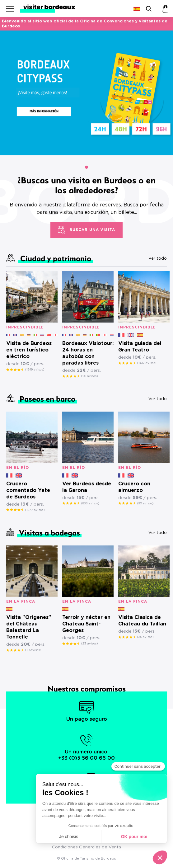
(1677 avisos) (35, 510)
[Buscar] (148, 9)
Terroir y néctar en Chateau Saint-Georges (86, 624)
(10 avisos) (33, 650)
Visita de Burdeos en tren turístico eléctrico (29, 350)
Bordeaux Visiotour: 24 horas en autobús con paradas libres (88, 353)
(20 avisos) (89, 376)
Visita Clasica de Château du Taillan (142, 621)
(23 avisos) (89, 644)
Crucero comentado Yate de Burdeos (28, 490)
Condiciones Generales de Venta (86, 847)
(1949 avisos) (35, 370)
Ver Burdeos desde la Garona (87, 487)
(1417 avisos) (147, 363)
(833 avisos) (90, 503)
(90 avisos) (145, 503)
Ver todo (158, 259)
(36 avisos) (145, 637)
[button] (86, 167)
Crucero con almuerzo (134, 487)
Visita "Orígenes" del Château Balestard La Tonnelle (29, 627)
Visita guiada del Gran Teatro (140, 347)
